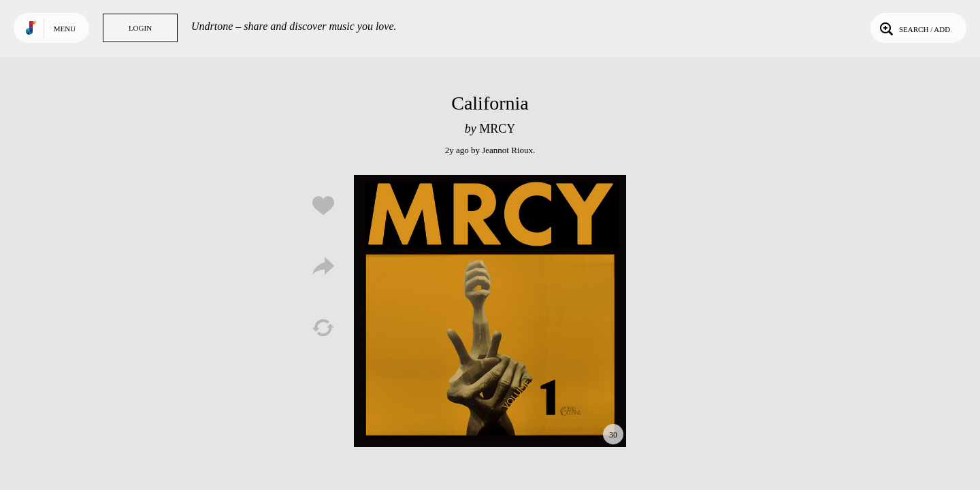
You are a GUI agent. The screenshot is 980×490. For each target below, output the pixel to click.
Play (490, 311)
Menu (65, 29)
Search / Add (914, 28)
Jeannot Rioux (507, 150)
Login (140, 28)
